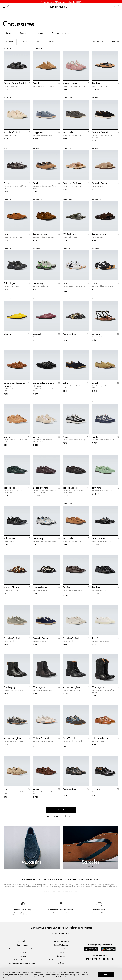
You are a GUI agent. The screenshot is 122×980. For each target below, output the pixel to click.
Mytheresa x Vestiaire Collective (22, 963)
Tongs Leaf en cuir (70, 238)
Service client (22, 941)
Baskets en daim (10, 642)
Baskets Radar (9, 542)
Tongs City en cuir (99, 87)
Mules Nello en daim (11, 591)
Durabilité (61, 948)
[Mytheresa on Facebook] (92, 958)
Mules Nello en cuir (41, 591)
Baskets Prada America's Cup (74, 440)
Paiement (22, 952)
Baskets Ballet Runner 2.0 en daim (74, 288)
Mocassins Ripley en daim (102, 491)
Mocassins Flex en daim (13, 238)
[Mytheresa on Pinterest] (96, 958)
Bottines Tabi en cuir (71, 691)
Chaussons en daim (11, 337)
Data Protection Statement (66, 977)
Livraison (22, 956)
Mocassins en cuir (99, 591)
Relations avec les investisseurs (61, 959)
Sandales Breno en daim (72, 187)
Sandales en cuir (69, 337)
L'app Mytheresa (61, 945)
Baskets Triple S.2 (11, 287)
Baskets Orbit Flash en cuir (74, 87)
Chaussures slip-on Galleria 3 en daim (103, 137)
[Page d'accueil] (61, 7)
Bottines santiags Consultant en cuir (104, 692)
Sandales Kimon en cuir (13, 87)
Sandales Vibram (98, 337)
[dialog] (61, 974)
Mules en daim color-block (43, 87)
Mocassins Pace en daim (72, 136)
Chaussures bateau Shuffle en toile (45, 188)
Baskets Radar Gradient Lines (45, 542)
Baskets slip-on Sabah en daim (73, 387)
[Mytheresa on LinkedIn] (87, 958)
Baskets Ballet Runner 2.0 (102, 287)
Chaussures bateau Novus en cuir (73, 592)
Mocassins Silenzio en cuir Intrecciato (73, 492)
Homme (6, 13)
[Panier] (118, 7)
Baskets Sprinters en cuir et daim (45, 743)
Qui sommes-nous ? (61, 941)
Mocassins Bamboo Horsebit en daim (45, 793)
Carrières (61, 956)
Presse (61, 952)
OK (106, 974)
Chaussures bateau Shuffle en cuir (15, 188)
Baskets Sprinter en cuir (14, 742)
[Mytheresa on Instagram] (100, 958)
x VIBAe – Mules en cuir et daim (14, 391)
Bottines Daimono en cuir (14, 691)
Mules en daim (97, 187)
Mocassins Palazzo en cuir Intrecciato (14, 492)
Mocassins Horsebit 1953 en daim (14, 793)
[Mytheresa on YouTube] (104, 958)
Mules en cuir (38, 337)
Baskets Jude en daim (100, 642)
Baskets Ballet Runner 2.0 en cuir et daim (45, 441)
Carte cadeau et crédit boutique (22, 948)
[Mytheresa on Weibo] (108, 958)
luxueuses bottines (57, 887)
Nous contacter (22, 945)
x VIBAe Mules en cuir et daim (43, 391)
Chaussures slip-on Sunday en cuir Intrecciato (45, 492)
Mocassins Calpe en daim (43, 136)
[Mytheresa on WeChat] (112, 958)
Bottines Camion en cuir (43, 691)
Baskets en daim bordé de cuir (73, 743)
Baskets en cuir (10, 136)
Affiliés (61, 963)
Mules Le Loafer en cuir (102, 542)
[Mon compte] (114, 7)
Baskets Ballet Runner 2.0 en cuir (15, 441)
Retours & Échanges (22, 959)
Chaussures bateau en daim (43, 238)
